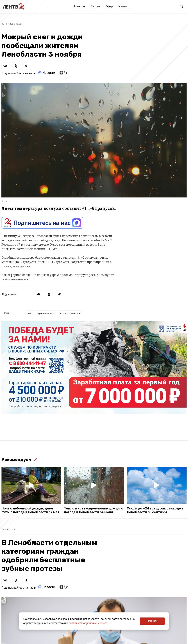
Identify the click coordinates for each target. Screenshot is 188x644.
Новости (79, 6)
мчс (30, 313)
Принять (152, 621)
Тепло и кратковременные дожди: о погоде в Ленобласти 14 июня (94, 510)
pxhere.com (10, 201)
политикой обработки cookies (88, 623)
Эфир (109, 6)
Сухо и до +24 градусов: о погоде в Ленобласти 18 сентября (155, 510)
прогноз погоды (46, 313)
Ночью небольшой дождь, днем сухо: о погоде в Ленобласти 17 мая (30, 510)
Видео (95, 6)
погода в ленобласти (70, 313)
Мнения (124, 6)
